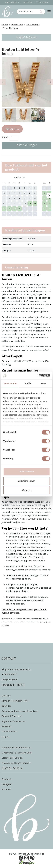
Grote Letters (33, 25)
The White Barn (9, 732)
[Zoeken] (41, 12)
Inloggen (28, 2)
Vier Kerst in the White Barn (16, 748)
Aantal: (5, 138)
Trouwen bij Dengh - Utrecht (16, 764)
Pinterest (6, 790)
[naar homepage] (7, 12)
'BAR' (14, 520)
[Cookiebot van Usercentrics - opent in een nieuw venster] (38, 375)
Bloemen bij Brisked (12, 759)
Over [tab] (44, 383)
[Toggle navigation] (49, 12)
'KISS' (33, 520)
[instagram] (27, 858)
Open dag (7, 707)
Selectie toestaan (26, 481)
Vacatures (7, 727)
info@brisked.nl (10, 680)
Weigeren (26, 490)
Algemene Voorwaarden (14, 722)
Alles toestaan (27, 471)
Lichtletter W (12, 28)
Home (5, 25)
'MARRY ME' (23, 520)
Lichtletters (17, 25)
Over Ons (6, 696)
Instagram (7, 785)
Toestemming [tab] (10, 383)
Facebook (7, 780)
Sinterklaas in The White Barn (17, 753)
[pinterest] (32, 858)
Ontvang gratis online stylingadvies (20, 712)
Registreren (42, 2)
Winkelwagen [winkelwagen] (12, 2)
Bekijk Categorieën (27, 37)
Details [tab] (27, 383)
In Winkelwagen (26, 146)
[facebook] (21, 858)
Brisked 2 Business (12, 717)
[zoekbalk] (27, 12)
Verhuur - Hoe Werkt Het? (15, 701)
